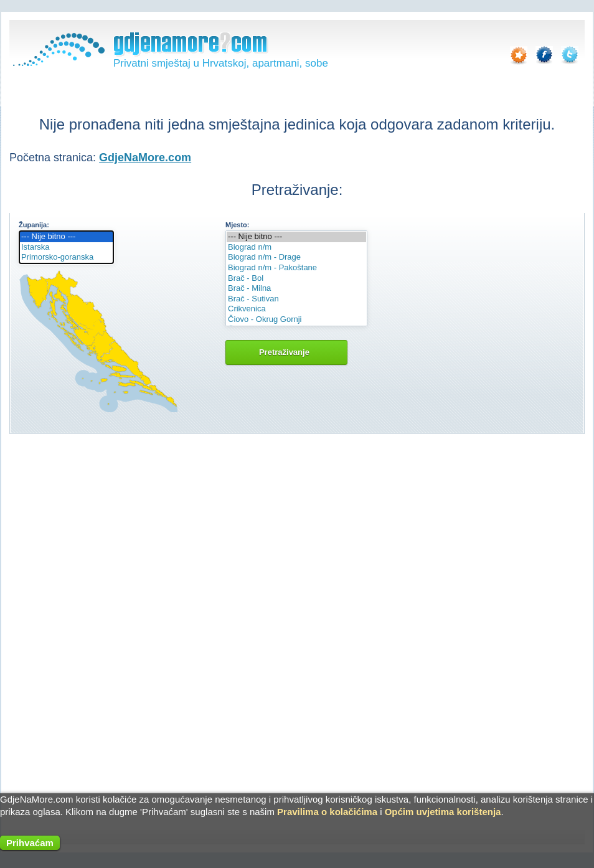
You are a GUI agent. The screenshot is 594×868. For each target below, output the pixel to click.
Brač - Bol (296, 279)
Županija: (34, 225)
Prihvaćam (30, 843)
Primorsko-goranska (66, 257)
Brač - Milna (296, 289)
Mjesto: (238, 225)
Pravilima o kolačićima (327, 812)
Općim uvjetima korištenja (443, 812)
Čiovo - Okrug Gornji (296, 320)
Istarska (66, 248)
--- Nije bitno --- (66, 237)
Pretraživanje (286, 352)
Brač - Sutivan (296, 299)
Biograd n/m (296, 248)
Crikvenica (296, 309)
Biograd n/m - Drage (296, 257)
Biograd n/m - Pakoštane (296, 268)
